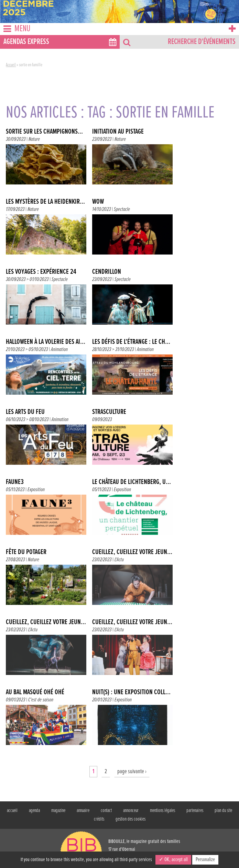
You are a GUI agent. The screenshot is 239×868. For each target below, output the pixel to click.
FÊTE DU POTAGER (26, 552)
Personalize (205, 860)
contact (106, 811)
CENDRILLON (107, 272)
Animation (59, 350)
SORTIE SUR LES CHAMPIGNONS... (44, 132)
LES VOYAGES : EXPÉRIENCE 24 (41, 272)
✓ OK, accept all (173, 860)
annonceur (131, 811)
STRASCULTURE (109, 412)
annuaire (83, 811)
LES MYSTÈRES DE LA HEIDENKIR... (45, 202)
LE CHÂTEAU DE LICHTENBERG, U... (132, 482)
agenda (34, 811)
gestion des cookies (131, 819)
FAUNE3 (15, 482)
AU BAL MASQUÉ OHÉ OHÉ (35, 692)
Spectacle (122, 209)
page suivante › (132, 772)
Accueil (11, 65)
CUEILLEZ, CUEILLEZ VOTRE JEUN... (132, 552)
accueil (12, 811)
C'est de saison (41, 700)
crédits (99, 819)
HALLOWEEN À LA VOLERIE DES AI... (46, 342)
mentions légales (162, 811)
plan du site (223, 811)
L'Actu (119, 560)
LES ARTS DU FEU (25, 412)
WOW (98, 202)
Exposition (36, 490)
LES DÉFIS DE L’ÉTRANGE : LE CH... (131, 342)
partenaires (195, 811)
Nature (34, 139)
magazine (58, 811)
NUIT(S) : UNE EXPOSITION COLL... (131, 692)
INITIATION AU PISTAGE (118, 132)
